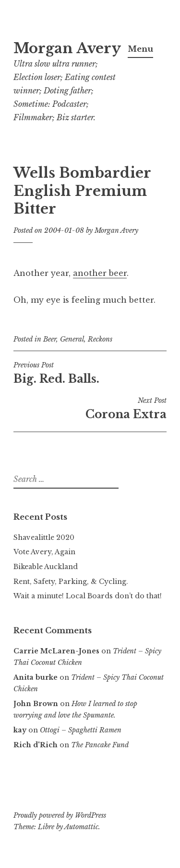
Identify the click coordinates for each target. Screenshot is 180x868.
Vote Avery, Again (44, 552)
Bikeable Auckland (46, 567)
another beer (100, 273)
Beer (50, 339)
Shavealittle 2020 (44, 537)
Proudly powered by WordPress (60, 815)
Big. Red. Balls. (90, 373)
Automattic (81, 827)
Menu (140, 49)
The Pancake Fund (100, 745)
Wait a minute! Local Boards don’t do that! (88, 596)
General (72, 339)
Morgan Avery (67, 48)
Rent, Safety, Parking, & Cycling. (71, 582)
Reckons (100, 339)
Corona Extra (90, 409)
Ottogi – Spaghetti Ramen (81, 730)
